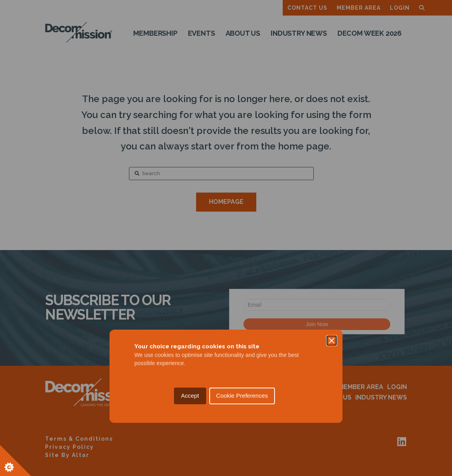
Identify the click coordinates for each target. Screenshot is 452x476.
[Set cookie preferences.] (16, 460)
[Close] (332, 202)
